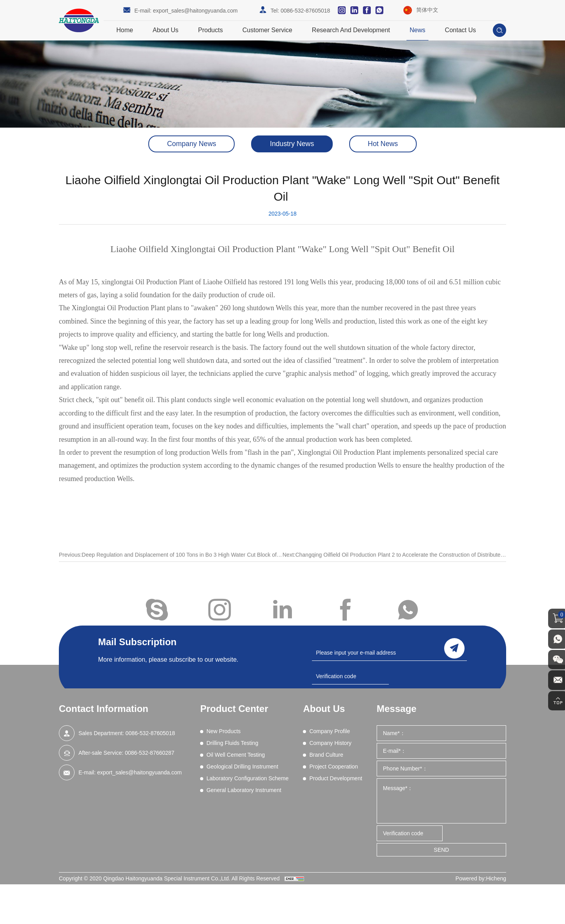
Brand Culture (326, 755)
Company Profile (330, 731)
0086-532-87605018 (305, 11)
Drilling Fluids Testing (232, 743)
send (454, 648)
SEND (442, 850)
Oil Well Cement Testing (236, 755)
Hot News (385, 144)
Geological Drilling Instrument (242, 767)
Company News (189, 144)
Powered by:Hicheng (481, 878)
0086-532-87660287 (149, 753)
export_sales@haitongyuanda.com (195, 11)
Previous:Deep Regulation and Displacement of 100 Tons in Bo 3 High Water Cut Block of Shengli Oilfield (171, 564)
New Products (223, 731)
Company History (330, 743)
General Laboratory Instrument (244, 790)
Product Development (336, 778)
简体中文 (427, 10)
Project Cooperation (334, 767)
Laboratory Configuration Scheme (247, 778)
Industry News (292, 144)
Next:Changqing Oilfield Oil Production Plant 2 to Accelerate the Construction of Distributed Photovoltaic (394, 564)
